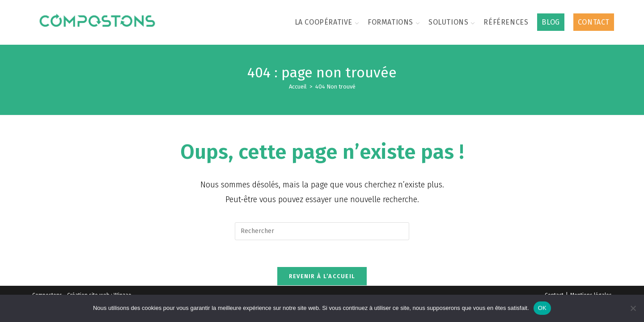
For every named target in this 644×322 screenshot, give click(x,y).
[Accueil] (298, 87)
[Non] (633, 308)
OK (542, 308)
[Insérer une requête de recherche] (322, 231)
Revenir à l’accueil (322, 277)
